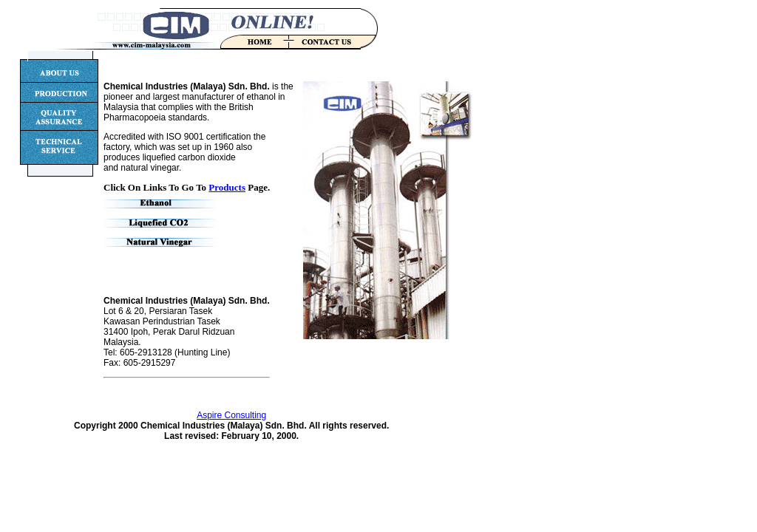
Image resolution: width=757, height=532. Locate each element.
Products (227, 187)
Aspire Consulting (231, 415)
